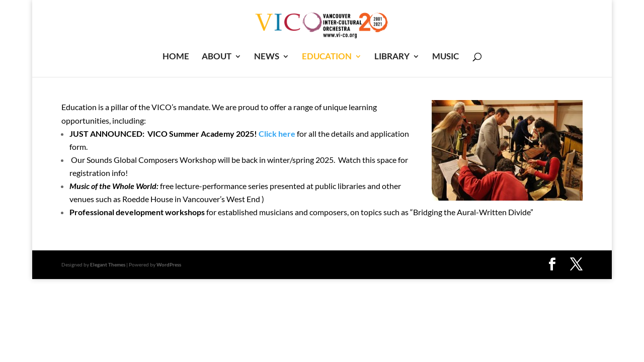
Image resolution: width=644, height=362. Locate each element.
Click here (277, 133)
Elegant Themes (108, 264)
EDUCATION (327, 57)
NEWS (267, 57)
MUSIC (446, 57)
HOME (176, 57)
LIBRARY (392, 57)
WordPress (169, 264)
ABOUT (217, 57)
